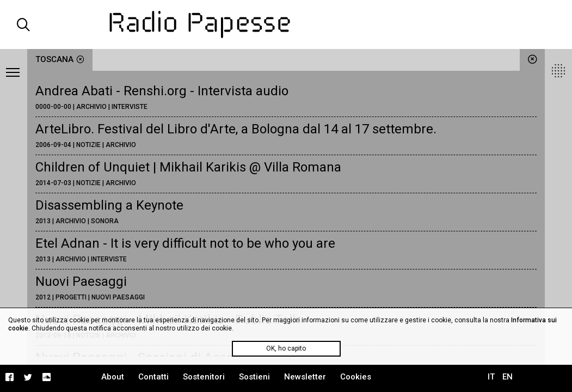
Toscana (60, 59)
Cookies (356, 377)
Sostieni (254, 377)
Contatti (153, 377)
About (113, 377)
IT (491, 377)
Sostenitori (204, 377)
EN (508, 377)
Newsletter (305, 377)
